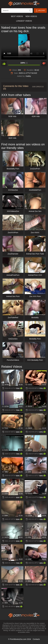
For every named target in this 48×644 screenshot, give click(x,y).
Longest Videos (24, 21)
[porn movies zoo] (24, 3)
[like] (4, 64)
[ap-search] (17, 11)
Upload (40, 11)
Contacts (36, 639)
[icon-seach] (30, 11)
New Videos (31, 16)
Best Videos (17, 16)
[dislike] (44, 64)
